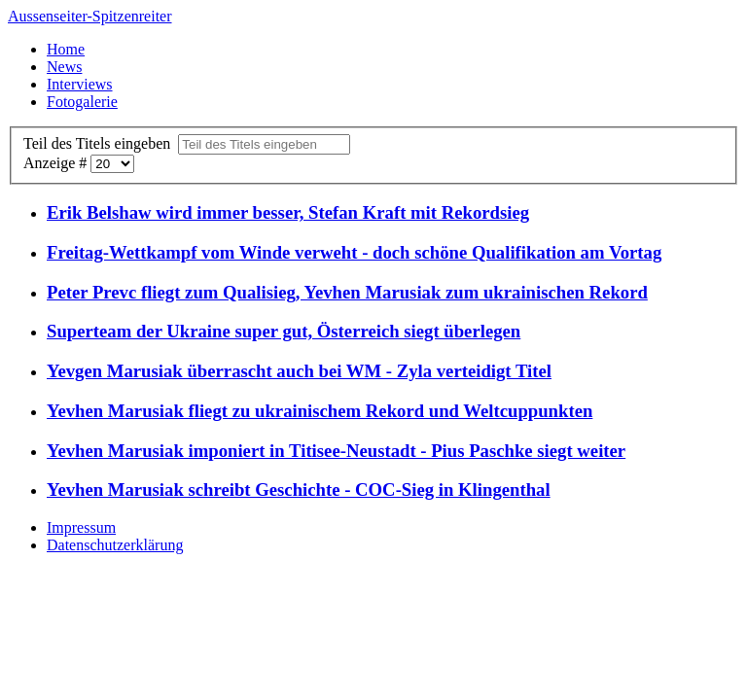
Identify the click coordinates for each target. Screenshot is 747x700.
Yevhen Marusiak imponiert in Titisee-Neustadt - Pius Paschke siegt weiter (336, 451)
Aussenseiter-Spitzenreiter (90, 16)
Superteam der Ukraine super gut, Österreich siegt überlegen (284, 331)
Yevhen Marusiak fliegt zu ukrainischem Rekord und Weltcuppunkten (320, 411)
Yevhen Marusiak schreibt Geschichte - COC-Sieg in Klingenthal (299, 490)
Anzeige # (57, 163)
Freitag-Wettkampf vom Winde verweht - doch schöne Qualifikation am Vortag (354, 252)
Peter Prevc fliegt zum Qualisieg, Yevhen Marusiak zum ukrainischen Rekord (347, 292)
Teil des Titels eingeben (101, 143)
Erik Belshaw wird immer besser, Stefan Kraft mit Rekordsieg (288, 212)
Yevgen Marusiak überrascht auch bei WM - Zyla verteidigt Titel (299, 371)
